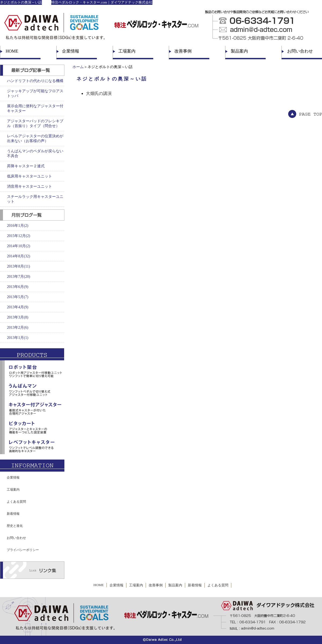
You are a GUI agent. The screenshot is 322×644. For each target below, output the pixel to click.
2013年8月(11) (19, 266)
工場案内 (127, 51)
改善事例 (183, 51)
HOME (12, 51)
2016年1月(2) (18, 226)
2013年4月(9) (18, 307)
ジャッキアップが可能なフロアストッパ (35, 93)
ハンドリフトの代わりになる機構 (35, 81)
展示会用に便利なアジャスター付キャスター (35, 108)
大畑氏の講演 (99, 93)
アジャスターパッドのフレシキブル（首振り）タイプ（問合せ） (35, 123)
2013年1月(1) (18, 338)
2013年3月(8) (18, 317)
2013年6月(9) (18, 287)
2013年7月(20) (19, 277)
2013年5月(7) (18, 297)
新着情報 (13, 514)
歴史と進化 (15, 526)
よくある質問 (16, 502)
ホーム (78, 67)
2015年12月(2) (19, 236)
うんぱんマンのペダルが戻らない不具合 (35, 153)
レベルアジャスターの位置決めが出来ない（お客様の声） (35, 138)
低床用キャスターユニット (30, 176)
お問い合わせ (300, 51)
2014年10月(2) (19, 246)
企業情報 (71, 51)
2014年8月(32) (19, 256)
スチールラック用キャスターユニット (35, 199)
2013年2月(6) (18, 327)
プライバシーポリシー (23, 550)
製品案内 (239, 51)
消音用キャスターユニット (30, 186)
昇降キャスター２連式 (26, 166)
